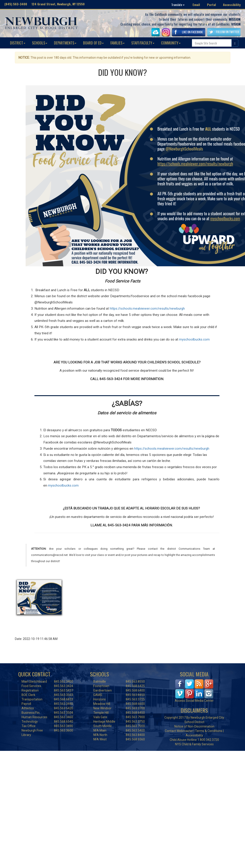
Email (196, 5)
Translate (178, 5)
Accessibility (232, 5)
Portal (211, 5)
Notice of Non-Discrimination (194, 726)
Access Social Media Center (194, 701)
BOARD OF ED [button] (93, 43)
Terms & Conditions (209, 731)
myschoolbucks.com (63, 485)
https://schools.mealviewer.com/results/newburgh (171, 449)
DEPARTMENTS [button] (65, 43)
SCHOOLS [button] (40, 43)
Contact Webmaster (179, 731)
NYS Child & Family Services (194, 744)
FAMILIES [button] (118, 43)
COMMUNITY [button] (171, 43)
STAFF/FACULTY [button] (143, 43)
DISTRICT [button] (18, 43)
